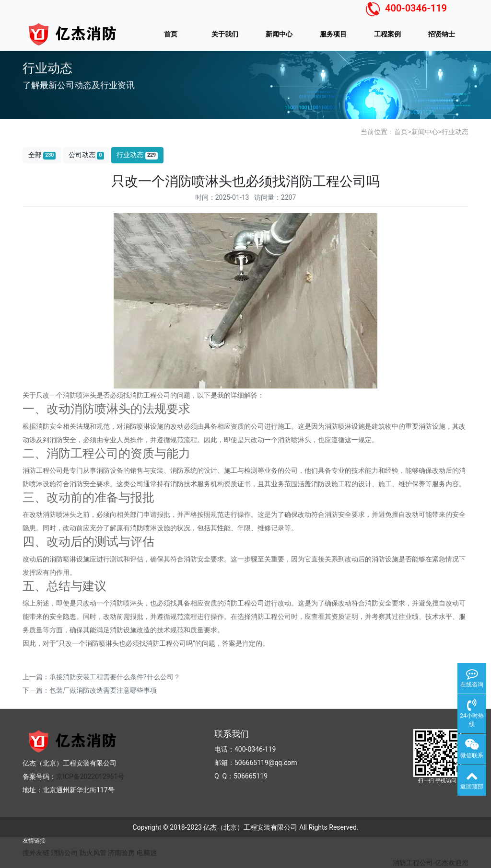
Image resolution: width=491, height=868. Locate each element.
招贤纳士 (442, 34)
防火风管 (93, 853)
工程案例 (387, 34)
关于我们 (225, 34)
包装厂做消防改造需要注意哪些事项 (103, 690)
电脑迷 (147, 853)
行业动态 (455, 132)
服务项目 (333, 34)
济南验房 (121, 853)
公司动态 (86, 155)
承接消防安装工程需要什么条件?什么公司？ (115, 677)
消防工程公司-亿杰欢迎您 (431, 863)
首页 (171, 34)
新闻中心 (279, 34)
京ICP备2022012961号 (90, 777)
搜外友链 (36, 853)
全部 (42, 155)
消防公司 (64, 853)
